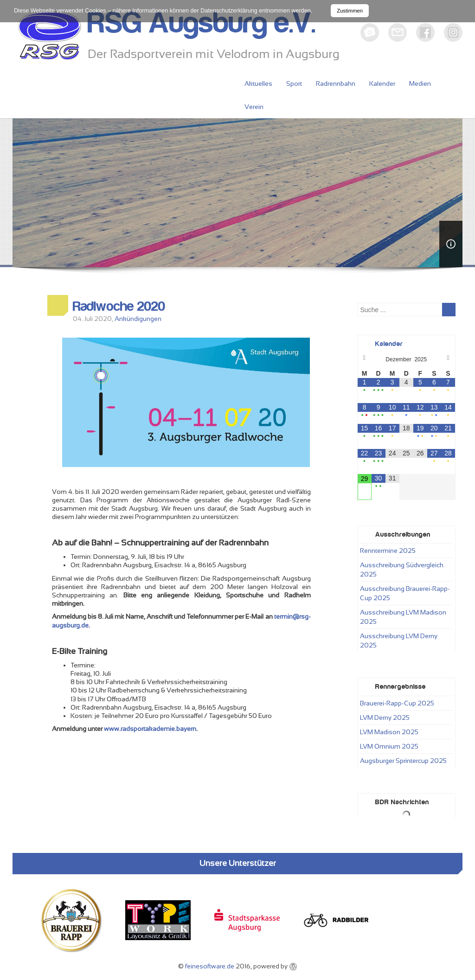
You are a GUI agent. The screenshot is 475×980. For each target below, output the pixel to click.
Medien (420, 83)
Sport (294, 83)
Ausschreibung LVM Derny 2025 (399, 641)
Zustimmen (350, 11)
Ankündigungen (138, 319)
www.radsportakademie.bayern (150, 729)
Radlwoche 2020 (119, 307)
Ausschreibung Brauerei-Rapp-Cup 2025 (405, 593)
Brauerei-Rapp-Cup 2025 (397, 703)
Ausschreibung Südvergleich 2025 (402, 570)
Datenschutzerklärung (229, 11)
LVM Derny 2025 (385, 717)
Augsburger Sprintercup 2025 (403, 761)
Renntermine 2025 (388, 551)
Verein (254, 107)
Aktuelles (258, 83)
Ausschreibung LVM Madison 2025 (403, 617)
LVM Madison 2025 (389, 732)
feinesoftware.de (210, 966)
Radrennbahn (336, 83)
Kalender (382, 83)
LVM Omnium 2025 (389, 746)
